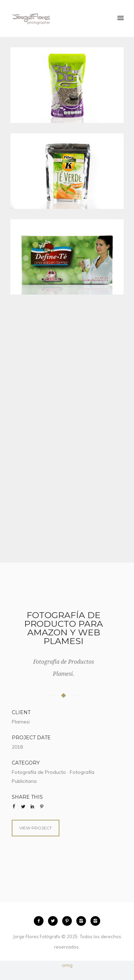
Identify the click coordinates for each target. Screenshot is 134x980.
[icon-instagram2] (83, 921)
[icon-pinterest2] (69, 921)
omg (67, 965)
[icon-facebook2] (40, 921)
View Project (36, 828)
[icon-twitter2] (55, 921)
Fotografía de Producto (39, 772)
